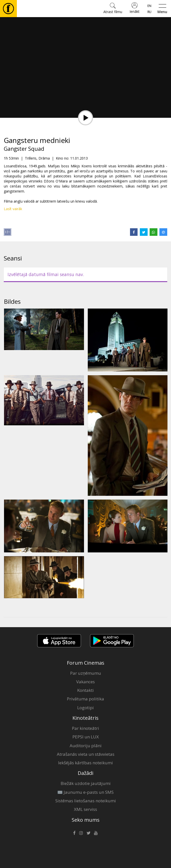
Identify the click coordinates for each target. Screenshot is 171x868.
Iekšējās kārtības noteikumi (85, 763)
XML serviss (85, 809)
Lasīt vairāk (13, 209)
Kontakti (85, 690)
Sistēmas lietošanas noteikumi (86, 801)
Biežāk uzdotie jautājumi (86, 783)
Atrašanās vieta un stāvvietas (86, 754)
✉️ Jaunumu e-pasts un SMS (85, 792)
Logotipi (85, 708)
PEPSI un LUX (86, 737)
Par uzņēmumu (86, 673)
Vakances (85, 682)
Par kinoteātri (85, 728)
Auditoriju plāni (86, 746)
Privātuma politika (85, 699)
